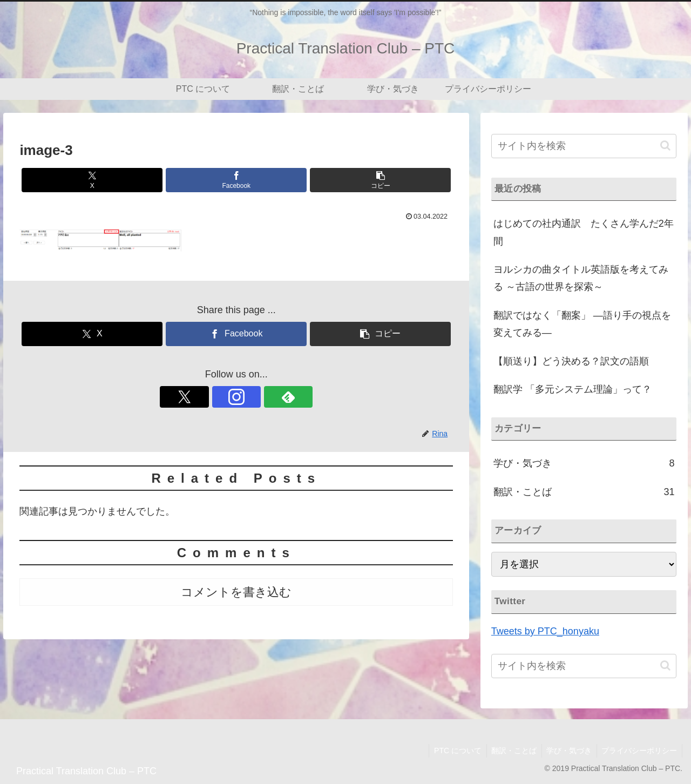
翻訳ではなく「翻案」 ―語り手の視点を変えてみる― (582, 324)
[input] (584, 146)
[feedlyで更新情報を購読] (261, 397)
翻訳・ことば (510, 751)
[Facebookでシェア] (236, 180)
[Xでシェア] (92, 180)
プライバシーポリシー (639, 751)
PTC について (452, 751)
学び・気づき (567, 751)
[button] (380, 180)
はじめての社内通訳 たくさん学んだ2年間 (584, 232)
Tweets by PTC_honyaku (545, 631)
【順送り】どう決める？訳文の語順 (571, 361)
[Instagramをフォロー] (236, 397)
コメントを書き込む (236, 592)
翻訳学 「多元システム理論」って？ (573, 389)
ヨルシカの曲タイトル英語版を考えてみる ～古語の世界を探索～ (581, 278)
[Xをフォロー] (212, 397)
